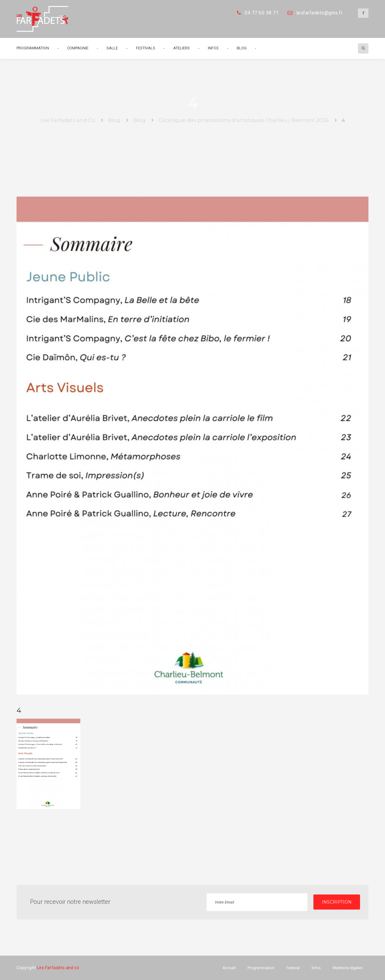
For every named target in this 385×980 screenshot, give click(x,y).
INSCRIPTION (337, 902)
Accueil (229, 968)
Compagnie (78, 48)
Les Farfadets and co (58, 968)
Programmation (33, 48)
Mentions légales (348, 968)
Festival (293, 968)
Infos (213, 48)
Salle (112, 48)
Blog (242, 48)
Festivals (146, 48)
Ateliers (182, 48)
